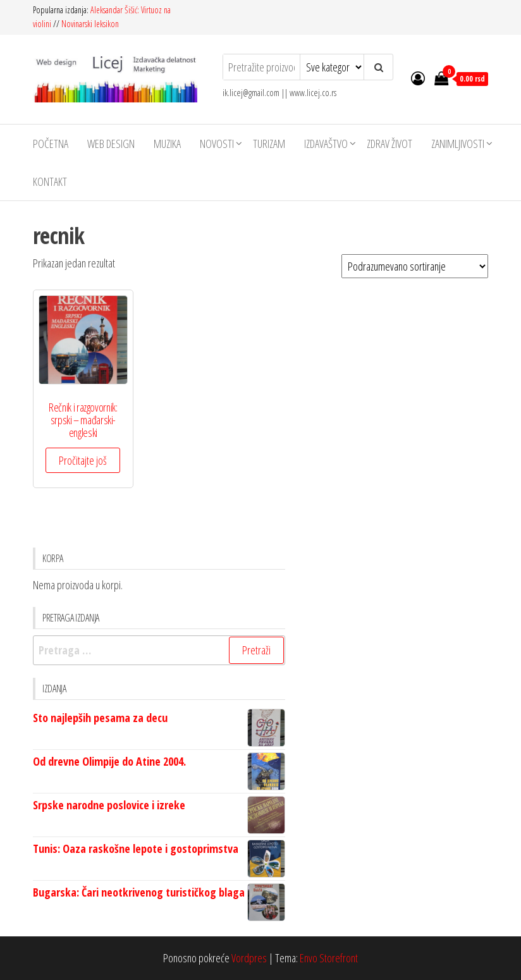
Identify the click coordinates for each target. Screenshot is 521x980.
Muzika (167, 144)
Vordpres (249, 958)
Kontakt (50, 181)
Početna (51, 144)
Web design (111, 144)
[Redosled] (415, 266)
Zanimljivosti (458, 144)
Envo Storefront (329, 958)
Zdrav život (389, 144)
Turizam (269, 144)
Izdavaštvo (326, 144)
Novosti (217, 144)
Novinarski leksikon (90, 24)
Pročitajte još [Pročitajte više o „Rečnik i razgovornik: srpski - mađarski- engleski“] (83, 460)
